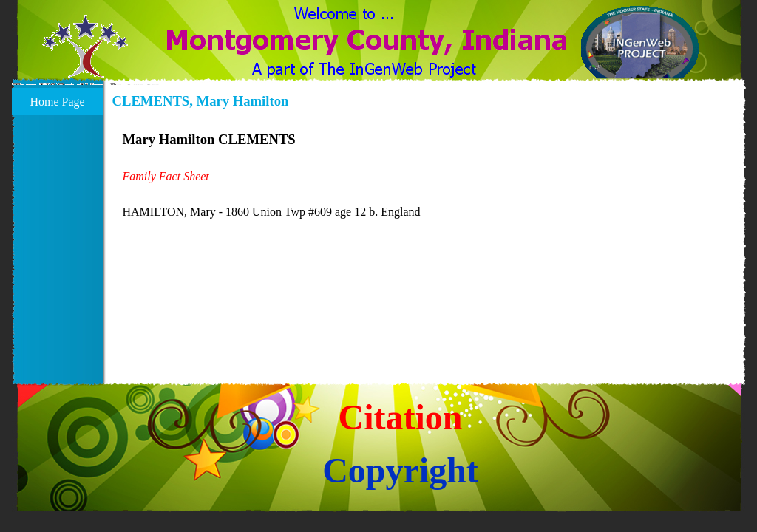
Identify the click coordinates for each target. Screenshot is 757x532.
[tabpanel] (425, 175)
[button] (85, 55)
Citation (401, 417)
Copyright (400, 470)
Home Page (57, 102)
